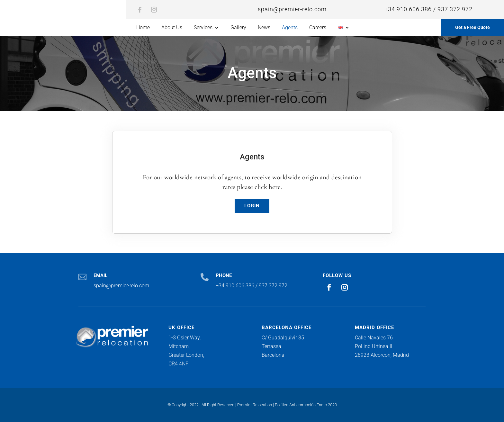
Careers (318, 28)
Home (143, 28)
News (264, 28)
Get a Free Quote (473, 27)
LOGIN (252, 206)
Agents (290, 28)
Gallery (238, 28)
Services (203, 28)
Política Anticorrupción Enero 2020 (306, 405)
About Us (172, 28)
